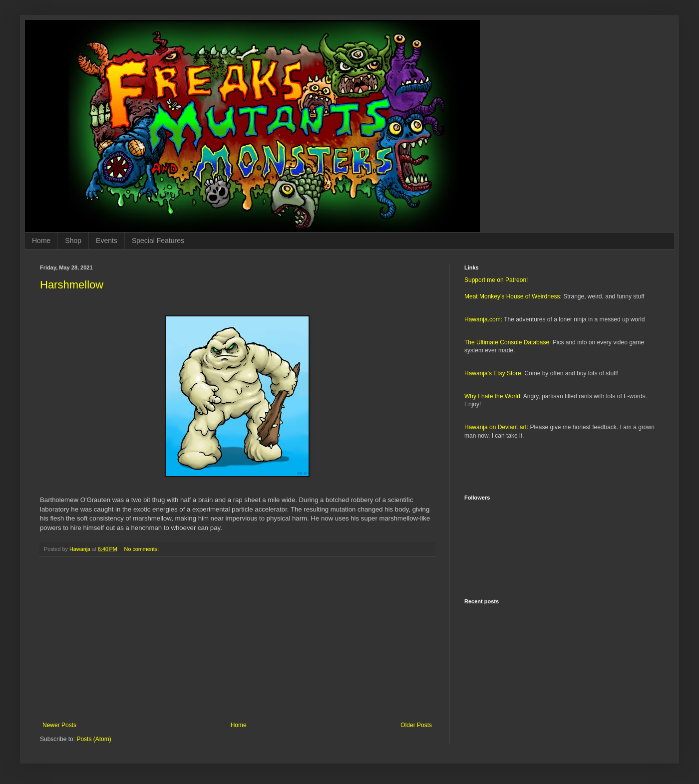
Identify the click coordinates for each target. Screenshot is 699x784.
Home (41, 241)
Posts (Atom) (94, 739)
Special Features (158, 241)
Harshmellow (72, 285)
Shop (73, 241)
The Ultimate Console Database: (508, 342)
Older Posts (416, 725)
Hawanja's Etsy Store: (494, 373)
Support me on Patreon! (496, 280)
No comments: (143, 549)
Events (107, 241)
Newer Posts (59, 725)
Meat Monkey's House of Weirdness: (513, 296)
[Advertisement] (237, 639)
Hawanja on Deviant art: (496, 427)
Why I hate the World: (493, 396)
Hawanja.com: (483, 319)
